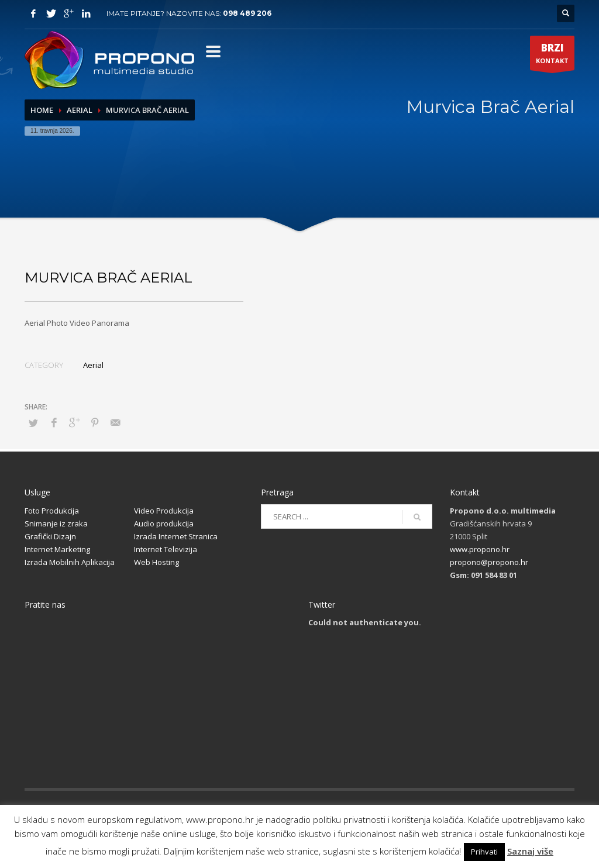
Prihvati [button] (484, 852)
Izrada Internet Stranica (176, 536)
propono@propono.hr (489, 562)
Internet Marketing (57, 549)
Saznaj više (530, 851)
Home (42, 110)
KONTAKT (552, 56)
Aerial (80, 110)
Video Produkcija (164, 511)
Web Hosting (156, 562)
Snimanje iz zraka (56, 523)
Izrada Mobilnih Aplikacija (70, 562)
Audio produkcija (164, 523)
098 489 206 (247, 13)
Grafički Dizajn (50, 536)
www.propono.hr (480, 549)
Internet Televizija (166, 549)
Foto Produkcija (52, 511)
